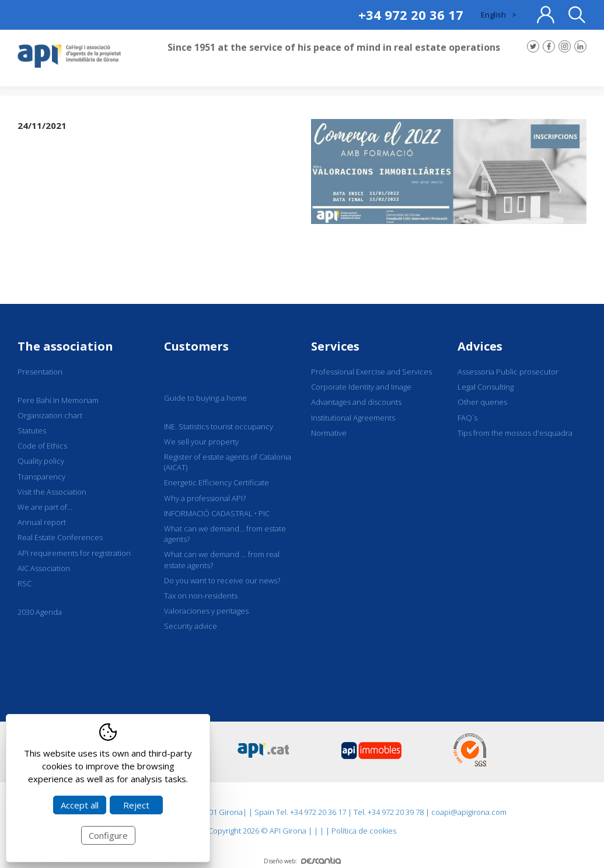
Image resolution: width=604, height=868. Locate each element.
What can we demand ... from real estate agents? (222, 559)
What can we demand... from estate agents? (225, 534)
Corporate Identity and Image (361, 387)
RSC (25, 583)
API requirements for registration (74, 553)
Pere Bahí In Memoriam (58, 400)
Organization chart (50, 415)
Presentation (40, 372)
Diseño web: (302, 861)
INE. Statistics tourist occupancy (219, 426)
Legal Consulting (486, 387)
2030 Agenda (40, 612)
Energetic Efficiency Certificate (217, 482)
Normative (329, 433)
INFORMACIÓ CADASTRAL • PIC (217, 513)
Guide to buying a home (205, 398)
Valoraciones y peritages (206, 611)
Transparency (41, 477)
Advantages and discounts (356, 402)
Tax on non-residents (201, 596)
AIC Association (44, 568)
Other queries (482, 402)
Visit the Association (52, 492)
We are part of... (45, 507)
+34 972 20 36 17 (411, 15)
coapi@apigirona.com (469, 812)
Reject (136, 805)
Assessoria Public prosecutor (508, 372)
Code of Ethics (42, 446)
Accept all (80, 805)
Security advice (191, 626)
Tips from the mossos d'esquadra (515, 433)
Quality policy (41, 461)
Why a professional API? (205, 498)
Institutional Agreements (353, 418)
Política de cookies (364, 831)
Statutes (32, 430)
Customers (196, 346)
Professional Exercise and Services (371, 372)
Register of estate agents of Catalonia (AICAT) (228, 462)
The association (65, 346)
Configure (108, 835)
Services (335, 346)
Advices (480, 346)
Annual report (42, 522)
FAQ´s (467, 418)
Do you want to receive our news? (222, 580)
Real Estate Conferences (60, 537)
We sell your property (201, 442)
